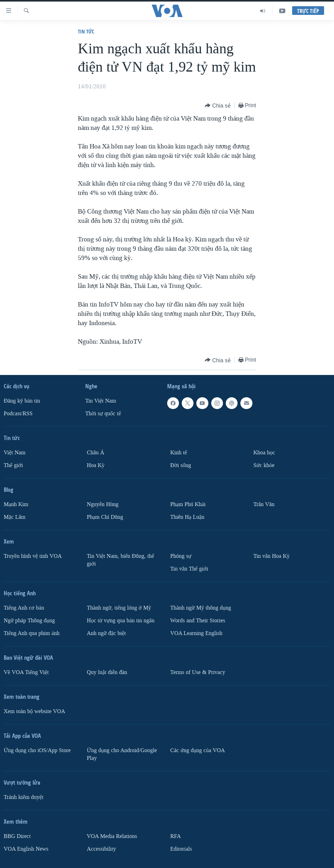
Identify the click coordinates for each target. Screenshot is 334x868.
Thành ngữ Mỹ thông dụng (201, 608)
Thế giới (13, 465)
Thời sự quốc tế (103, 414)
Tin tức (86, 31)
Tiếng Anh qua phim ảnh (32, 633)
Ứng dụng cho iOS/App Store (37, 750)
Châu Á (96, 453)
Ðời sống (181, 465)
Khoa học (264, 453)
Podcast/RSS (18, 414)
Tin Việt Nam (101, 401)
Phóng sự (181, 556)
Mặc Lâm (15, 517)
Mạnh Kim (16, 504)
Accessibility (101, 849)
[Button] (218, 106)
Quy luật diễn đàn (107, 672)
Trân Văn (264, 504)
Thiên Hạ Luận (187, 517)
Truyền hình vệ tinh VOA (33, 556)
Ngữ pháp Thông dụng (29, 621)
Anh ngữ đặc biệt (106, 633)
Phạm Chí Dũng (105, 517)
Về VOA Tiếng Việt (26, 672)
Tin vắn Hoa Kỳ (272, 556)
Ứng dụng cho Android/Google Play (122, 754)
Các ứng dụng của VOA (198, 750)
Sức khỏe (264, 465)
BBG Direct (17, 836)
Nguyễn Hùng (103, 504)
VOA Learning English (196, 633)
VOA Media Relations (112, 836)
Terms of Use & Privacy (198, 672)
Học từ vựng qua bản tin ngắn (121, 621)
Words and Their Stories (198, 621)
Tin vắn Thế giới (189, 569)
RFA (176, 836)
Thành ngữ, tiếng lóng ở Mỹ (119, 608)
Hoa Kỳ (96, 465)
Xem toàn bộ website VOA (34, 711)
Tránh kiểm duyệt (24, 797)
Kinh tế (179, 453)
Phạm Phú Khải (188, 504)
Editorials (181, 849)
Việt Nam (15, 453)
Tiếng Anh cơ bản (24, 608)
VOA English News (26, 849)
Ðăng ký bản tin (22, 401)
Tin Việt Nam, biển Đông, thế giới (120, 560)
